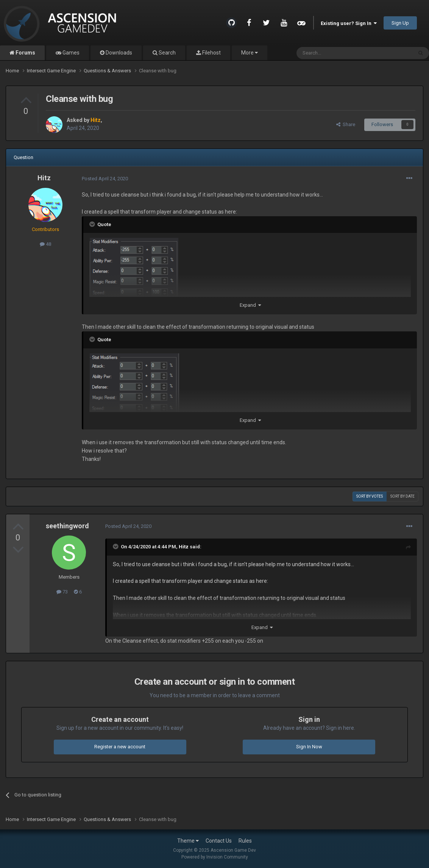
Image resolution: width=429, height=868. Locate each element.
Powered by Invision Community (215, 857)
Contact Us (219, 841)
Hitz (44, 178)
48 (45, 244)
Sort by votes (370, 496)
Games (70, 53)
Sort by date (402, 496)
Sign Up (400, 23)
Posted (105, 179)
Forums (25, 53)
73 (62, 592)
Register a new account (120, 747)
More (250, 53)
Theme (188, 841)
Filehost (211, 53)
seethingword (67, 526)
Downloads (118, 53)
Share (346, 124)
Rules (245, 841)
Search (167, 53)
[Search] (336, 53)
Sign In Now (309, 747)
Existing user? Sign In (349, 23)
